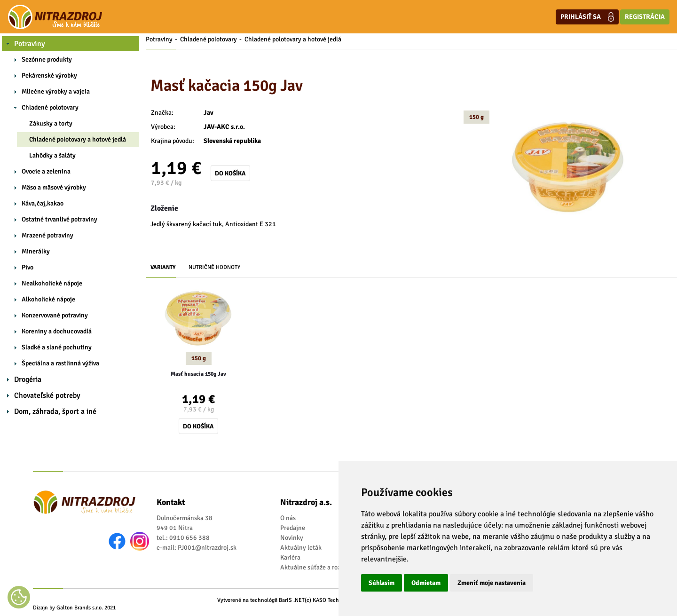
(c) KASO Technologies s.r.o (337, 600)
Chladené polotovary (50, 107)
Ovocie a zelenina (46, 171)
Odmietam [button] (426, 583)
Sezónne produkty (47, 59)
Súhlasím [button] (382, 583)
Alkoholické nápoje (48, 299)
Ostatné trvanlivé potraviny (59, 219)
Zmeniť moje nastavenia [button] (492, 583)
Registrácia (645, 17)
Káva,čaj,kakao (43, 203)
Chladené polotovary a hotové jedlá (78, 139)
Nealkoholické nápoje (52, 283)
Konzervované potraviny (55, 315)
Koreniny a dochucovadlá (57, 331)
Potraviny (30, 44)
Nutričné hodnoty (214, 267)
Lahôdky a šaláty (52, 155)
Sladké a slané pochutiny (57, 347)
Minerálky (36, 251)
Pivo (28, 267)
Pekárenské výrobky (49, 75)
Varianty (163, 267)
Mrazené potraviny (47, 235)
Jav (209, 113)
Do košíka (230, 173)
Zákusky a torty (51, 123)
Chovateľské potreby (47, 395)
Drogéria (28, 379)
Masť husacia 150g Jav (198, 374)
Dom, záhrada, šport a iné (55, 411)
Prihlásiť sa (587, 17)
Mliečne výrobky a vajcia (56, 91)
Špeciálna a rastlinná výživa (60, 363)
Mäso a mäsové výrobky (54, 187)
